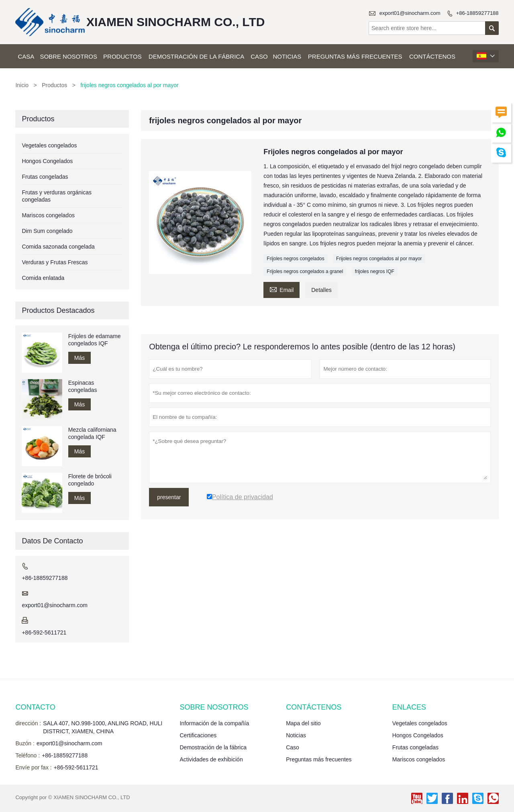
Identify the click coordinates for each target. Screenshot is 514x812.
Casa (26, 56)
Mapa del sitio (303, 723)
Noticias (287, 56)
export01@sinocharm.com (410, 13)
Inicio (22, 85)
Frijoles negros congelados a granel (305, 271)
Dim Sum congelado (47, 231)
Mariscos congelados (48, 215)
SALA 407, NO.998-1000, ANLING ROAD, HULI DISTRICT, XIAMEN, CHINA (103, 727)
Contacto (35, 707)
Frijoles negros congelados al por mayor (379, 259)
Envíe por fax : (33, 767)
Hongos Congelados (47, 161)
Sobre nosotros (68, 56)
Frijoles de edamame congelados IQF (95, 340)
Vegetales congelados (49, 145)
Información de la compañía (214, 723)
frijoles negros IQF (375, 271)
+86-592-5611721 (44, 632)
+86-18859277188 (477, 13)
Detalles (321, 290)
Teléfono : (28, 755)
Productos (122, 56)
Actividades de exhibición (211, 759)
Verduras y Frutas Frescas (55, 262)
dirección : (28, 723)
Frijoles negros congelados (295, 259)
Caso (259, 56)
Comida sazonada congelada (58, 247)
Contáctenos (432, 56)
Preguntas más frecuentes (355, 56)
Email (281, 289)
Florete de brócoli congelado (90, 480)
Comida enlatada (43, 278)
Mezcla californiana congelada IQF (92, 433)
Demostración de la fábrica (196, 56)
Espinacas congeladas (83, 386)
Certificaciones (198, 735)
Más (80, 358)
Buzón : (25, 743)
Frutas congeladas (45, 177)
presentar (169, 497)
